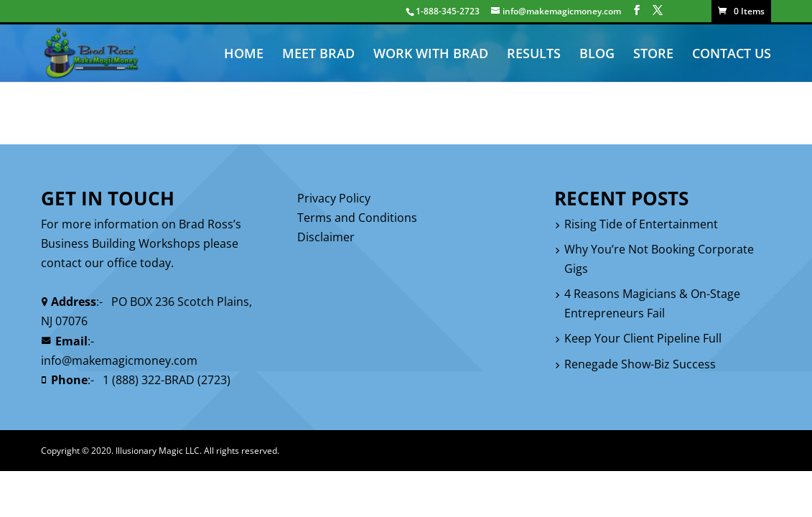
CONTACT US (732, 55)
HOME (244, 55)
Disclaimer (326, 237)
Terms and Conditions (357, 218)
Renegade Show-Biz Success (640, 364)
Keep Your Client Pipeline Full (643, 338)
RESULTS (534, 55)
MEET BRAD (318, 55)
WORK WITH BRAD (431, 55)
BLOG (597, 55)
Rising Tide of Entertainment (641, 224)
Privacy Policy (334, 198)
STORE (653, 55)
